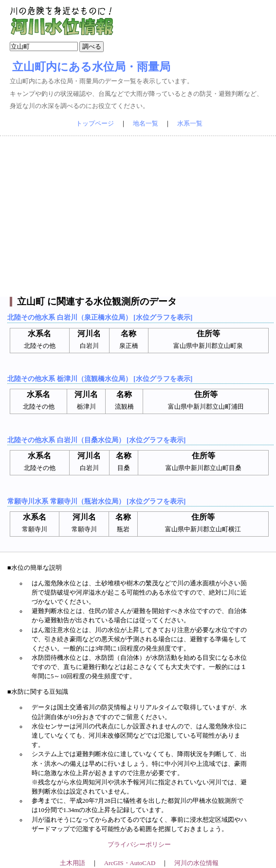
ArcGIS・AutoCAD (130, 863)
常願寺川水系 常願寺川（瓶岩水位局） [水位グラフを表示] (96, 501)
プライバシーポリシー (139, 845)
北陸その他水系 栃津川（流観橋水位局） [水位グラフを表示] (100, 379)
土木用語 (73, 863)
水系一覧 (190, 124)
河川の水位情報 (196, 863)
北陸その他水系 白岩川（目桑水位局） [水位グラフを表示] (96, 440)
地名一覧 (146, 124)
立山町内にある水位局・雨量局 (91, 67)
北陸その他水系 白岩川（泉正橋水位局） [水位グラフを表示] (100, 317)
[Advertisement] (138, 217)
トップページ (95, 124)
